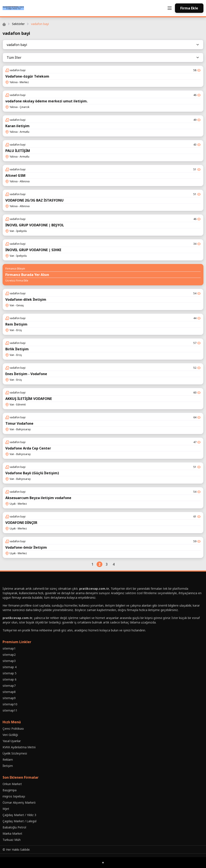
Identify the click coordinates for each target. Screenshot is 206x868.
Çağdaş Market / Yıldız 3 (19, 815)
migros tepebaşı (14, 796)
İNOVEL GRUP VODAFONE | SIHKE (33, 250)
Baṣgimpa (10, 790)
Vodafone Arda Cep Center (28, 448)
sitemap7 (9, 686)
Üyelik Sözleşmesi (15, 753)
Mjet (6, 809)
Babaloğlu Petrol (14, 827)
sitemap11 (10, 710)
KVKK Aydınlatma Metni (19, 747)
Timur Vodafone (19, 423)
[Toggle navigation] (170, 8)
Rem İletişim (16, 324)
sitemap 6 (10, 679)
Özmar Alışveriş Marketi (19, 802)
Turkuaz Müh (12, 840)
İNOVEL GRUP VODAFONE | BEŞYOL (35, 225)
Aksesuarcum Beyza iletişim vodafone (38, 498)
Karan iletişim (17, 126)
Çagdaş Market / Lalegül (19, 821)
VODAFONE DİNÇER (21, 523)
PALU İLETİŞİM (18, 151)
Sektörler (18, 24)
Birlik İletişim (17, 349)
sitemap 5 (10, 673)
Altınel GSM (15, 175)
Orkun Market (12, 784)
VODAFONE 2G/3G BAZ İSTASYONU (34, 200)
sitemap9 (9, 698)
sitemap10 (10, 704)
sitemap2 (9, 655)
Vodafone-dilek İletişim (26, 299)
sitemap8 (9, 692)
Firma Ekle (189, 8)
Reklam (8, 760)
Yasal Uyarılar (12, 741)
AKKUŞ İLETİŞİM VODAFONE (29, 399)
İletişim (8, 766)
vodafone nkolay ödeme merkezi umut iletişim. (46, 101)
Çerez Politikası (13, 729)
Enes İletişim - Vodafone (26, 374)
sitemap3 (9, 661)
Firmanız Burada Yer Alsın (27, 275)
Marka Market (12, 833)
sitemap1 (9, 648)
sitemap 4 (10, 667)
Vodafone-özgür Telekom (27, 76)
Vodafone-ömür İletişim (26, 547)
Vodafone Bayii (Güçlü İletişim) (32, 473)
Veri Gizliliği (10, 735)
